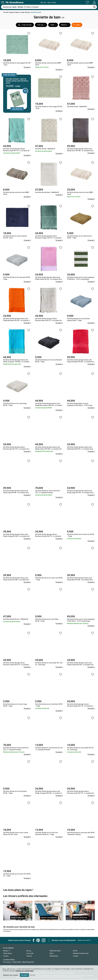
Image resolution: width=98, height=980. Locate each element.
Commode (30, 954)
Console (6, 956)
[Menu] (3, 2)
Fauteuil (29, 956)
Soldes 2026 (17, 962)
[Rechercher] (94, 7)
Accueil (6, 12)
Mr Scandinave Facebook (34, 941)
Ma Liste (76, 2)
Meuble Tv (7, 951)
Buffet (75, 951)
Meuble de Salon (55, 951)
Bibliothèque (54, 956)
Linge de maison (14, 12)
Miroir (52, 954)
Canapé (76, 956)
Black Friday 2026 (28, 962)
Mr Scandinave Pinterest (38, 941)
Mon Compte (90, 2)
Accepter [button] (24, 975)
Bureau (29, 951)
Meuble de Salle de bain (81, 954)
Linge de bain (25, 12)
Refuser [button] (33, 975)
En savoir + (27, 67)
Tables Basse (8, 954)
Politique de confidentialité (25, 971)
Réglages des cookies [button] (11, 975)
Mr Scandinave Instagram (44, 941)
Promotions (7, 962)
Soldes (77, 25)
